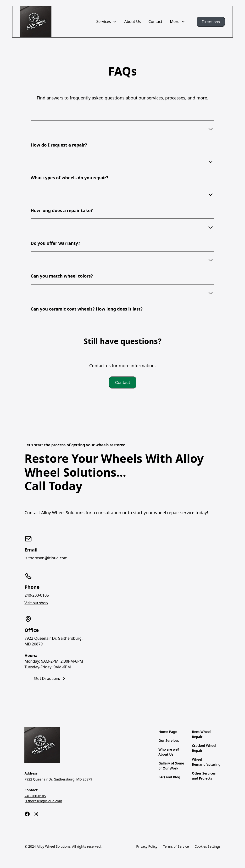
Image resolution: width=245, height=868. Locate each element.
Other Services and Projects (204, 776)
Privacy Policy (147, 846)
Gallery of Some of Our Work (171, 766)
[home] (36, 22)
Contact (155, 22)
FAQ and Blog (169, 777)
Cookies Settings (207, 846)
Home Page (168, 732)
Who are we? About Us (169, 752)
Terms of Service (176, 846)
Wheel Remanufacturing (206, 762)
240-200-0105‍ (35, 796)
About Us (132, 22)
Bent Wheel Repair (201, 734)
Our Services (169, 740)
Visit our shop (36, 603)
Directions (211, 22)
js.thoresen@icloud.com (43, 801)
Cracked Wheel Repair (204, 748)
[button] (106, 22)
